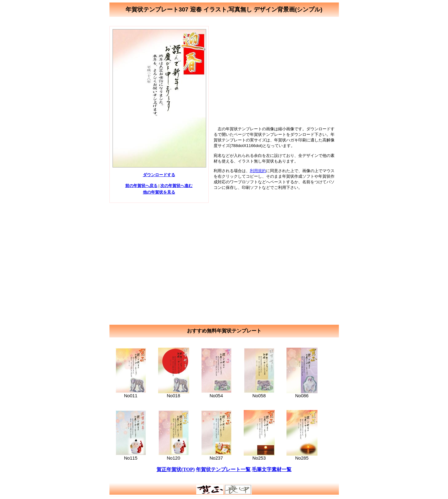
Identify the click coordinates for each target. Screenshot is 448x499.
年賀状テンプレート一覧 (223, 469)
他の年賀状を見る (159, 192)
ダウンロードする (159, 175)
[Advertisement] (276, 69)
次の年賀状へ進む (176, 186)
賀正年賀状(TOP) (176, 469)
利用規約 (258, 171)
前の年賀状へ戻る (141, 186)
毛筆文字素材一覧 (272, 469)
